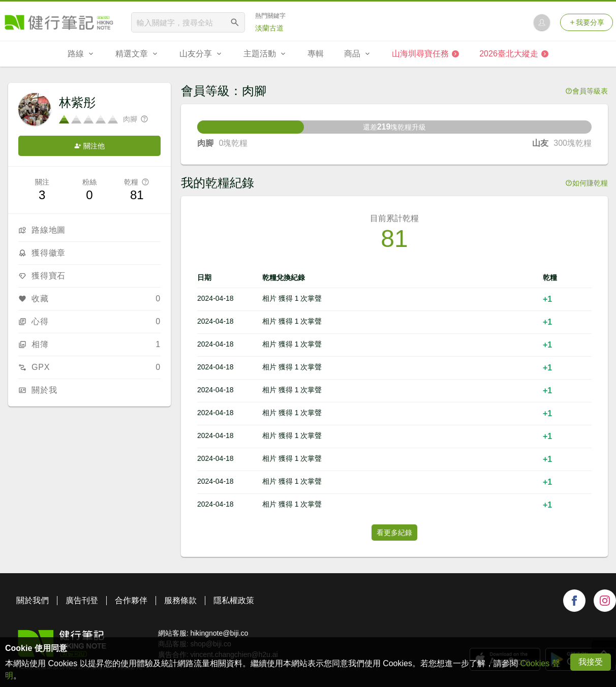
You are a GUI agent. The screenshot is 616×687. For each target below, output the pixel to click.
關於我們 (33, 600)
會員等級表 (587, 91)
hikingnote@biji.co (219, 633)
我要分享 (587, 22)
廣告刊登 (82, 600)
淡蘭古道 (269, 28)
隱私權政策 (234, 600)
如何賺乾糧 (587, 183)
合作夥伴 (131, 600)
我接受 (591, 662)
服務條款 (180, 600)
